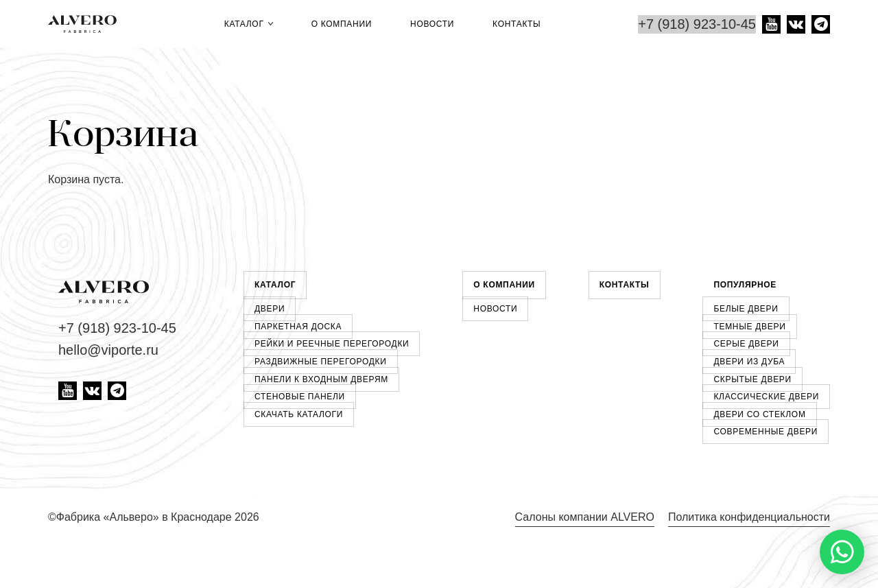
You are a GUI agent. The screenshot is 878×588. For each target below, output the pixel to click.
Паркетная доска (298, 327)
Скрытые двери (752, 379)
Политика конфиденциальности (749, 517)
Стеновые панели (300, 397)
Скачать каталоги (299, 414)
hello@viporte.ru (108, 350)
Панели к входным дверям (321, 379)
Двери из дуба (749, 362)
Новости (432, 24)
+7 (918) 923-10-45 (697, 24)
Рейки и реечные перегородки (332, 344)
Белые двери (746, 309)
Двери (270, 309)
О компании (342, 24)
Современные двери (766, 432)
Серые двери (746, 344)
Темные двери (749, 327)
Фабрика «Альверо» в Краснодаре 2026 (158, 517)
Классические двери (766, 397)
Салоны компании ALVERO (585, 517)
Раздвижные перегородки (321, 362)
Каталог (249, 24)
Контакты (517, 24)
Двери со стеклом (759, 414)
